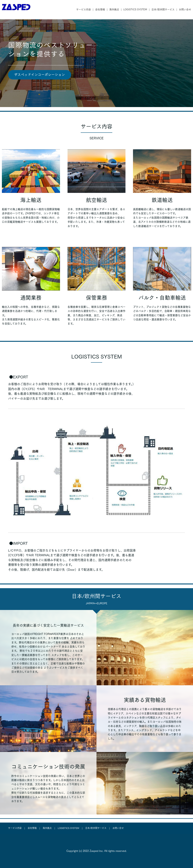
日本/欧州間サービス (163, 9)
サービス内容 (84, 9)
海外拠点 (114, 9)
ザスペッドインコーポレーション (40, 75)
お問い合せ (185, 9)
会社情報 (100, 9)
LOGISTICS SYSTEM (135, 9)
